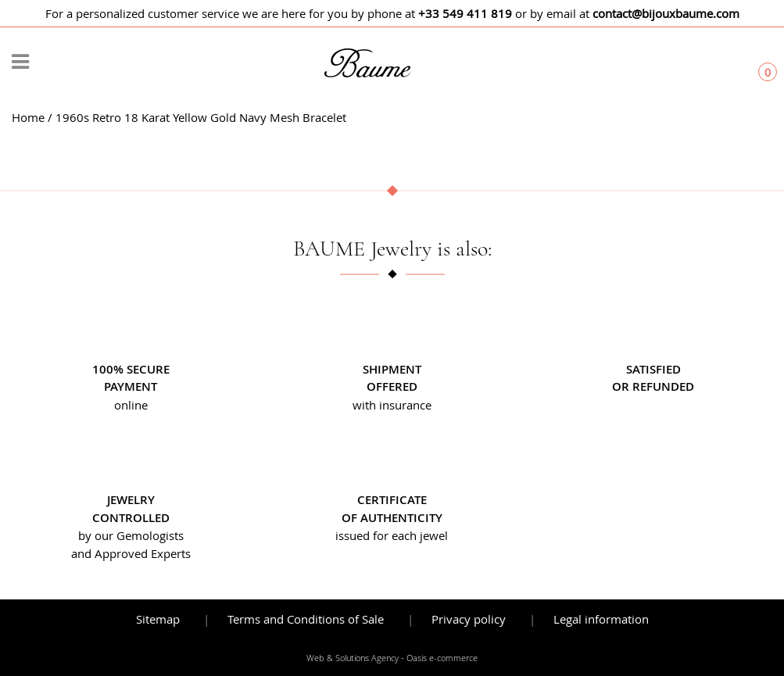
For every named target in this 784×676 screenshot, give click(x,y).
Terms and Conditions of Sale (306, 619)
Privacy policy (469, 619)
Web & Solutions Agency (353, 658)
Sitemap (158, 619)
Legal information (601, 619)
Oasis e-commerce (442, 658)
